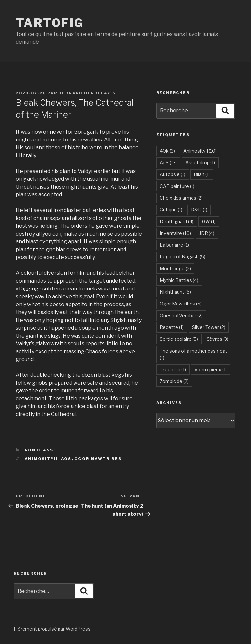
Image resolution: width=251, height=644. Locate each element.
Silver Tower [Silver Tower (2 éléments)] (209, 327)
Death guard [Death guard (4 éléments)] (177, 221)
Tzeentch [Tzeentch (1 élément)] (173, 369)
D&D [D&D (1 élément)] (199, 210)
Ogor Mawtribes (98, 459)
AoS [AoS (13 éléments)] (168, 163)
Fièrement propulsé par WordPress (52, 629)
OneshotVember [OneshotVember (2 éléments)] (181, 315)
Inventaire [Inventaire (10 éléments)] (175, 233)
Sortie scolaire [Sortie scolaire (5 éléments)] (179, 339)
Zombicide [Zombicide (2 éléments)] (174, 381)
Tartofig (50, 23)
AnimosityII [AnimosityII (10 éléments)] (200, 151)
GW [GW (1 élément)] (209, 221)
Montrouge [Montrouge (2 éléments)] (175, 268)
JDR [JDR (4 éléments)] (207, 233)
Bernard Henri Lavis (87, 93)
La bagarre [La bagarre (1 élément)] (174, 245)
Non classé (41, 450)
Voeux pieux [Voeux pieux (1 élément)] (211, 369)
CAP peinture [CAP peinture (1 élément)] (177, 186)
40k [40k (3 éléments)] (167, 151)
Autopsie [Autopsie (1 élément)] (173, 174)
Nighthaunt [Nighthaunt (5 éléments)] (175, 292)
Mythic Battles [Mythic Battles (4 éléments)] (179, 280)
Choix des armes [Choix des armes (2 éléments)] (181, 198)
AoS (66, 459)
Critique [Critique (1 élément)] (171, 210)
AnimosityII (42, 459)
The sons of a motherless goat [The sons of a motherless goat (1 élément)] (193, 354)
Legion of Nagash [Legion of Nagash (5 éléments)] (183, 257)
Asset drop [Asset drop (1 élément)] (200, 163)
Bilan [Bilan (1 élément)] (202, 174)
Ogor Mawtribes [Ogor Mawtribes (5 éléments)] (181, 304)
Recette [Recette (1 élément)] (172, 327)
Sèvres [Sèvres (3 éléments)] (218, 339)
